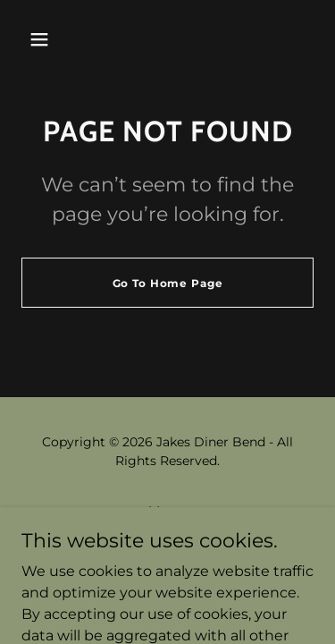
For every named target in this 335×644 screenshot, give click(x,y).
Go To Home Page (168, 283)
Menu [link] (167, 511)
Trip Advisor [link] (168, 534)
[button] (39, 39)
